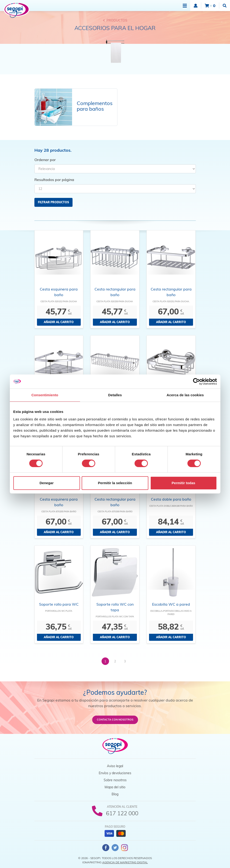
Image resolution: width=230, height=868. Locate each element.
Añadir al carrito (59, 322)
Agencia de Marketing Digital (125, 862)
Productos (115, 20)
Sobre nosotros (115, 780)
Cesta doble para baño (171, 499)
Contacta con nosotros (115, 720)
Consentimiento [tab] (45, 395)
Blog (115, 794)
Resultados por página (54, 180)
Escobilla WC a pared (171, 604)
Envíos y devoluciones (115, 773)
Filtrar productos (53, 202)
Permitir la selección (115, 483)
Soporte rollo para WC (59, 604)
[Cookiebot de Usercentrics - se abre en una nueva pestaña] (196, 381)
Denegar (47, 483)
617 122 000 (122, 813)
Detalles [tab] (115, 395)
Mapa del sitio (115, 787)
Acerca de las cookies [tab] (185, 395)
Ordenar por (45, 160)
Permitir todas (184, 483)
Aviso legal (115, 766)
